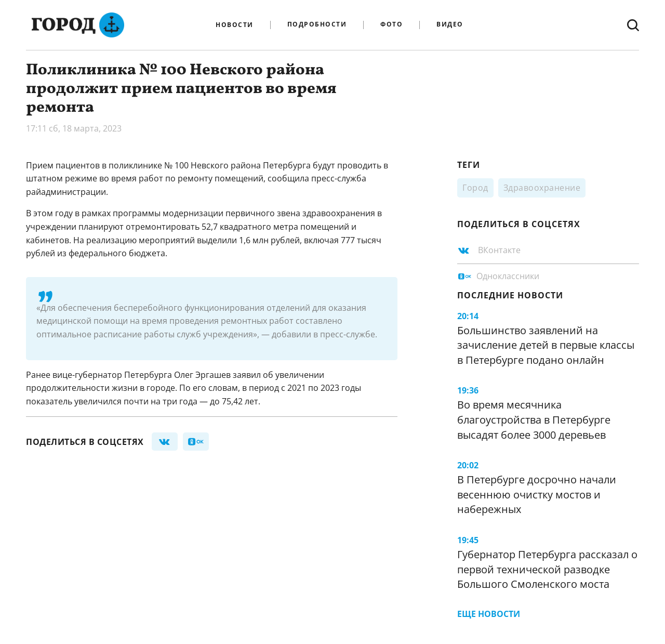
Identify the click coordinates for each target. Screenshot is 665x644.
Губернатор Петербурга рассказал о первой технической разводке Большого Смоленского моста (547, 569)
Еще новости (489, 614)
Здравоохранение (542, 188)
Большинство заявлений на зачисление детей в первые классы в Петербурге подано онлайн (546, 345)
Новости (235, 25)
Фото (391, 25)
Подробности (317, 25)
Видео (450, 25)
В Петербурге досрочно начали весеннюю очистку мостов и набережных (537, 494)
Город (475, 188)
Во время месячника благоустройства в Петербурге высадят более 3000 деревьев (534, 419)
